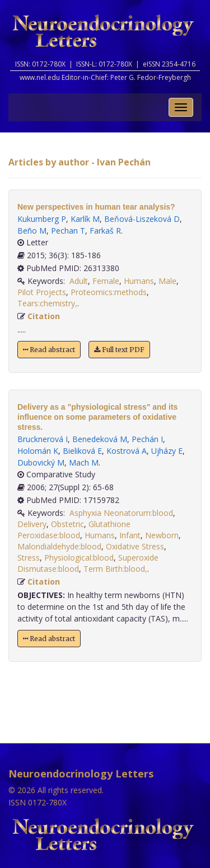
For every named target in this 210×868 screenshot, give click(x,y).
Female (106, 281)
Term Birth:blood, (115, 569)
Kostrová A (127, 451)
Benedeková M (100, 439)
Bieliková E (82, 451)
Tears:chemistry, (47, 303)
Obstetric (67, 524)
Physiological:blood (79, 558)
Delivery (32, 524)
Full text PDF (119, 350)
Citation (44, 316)
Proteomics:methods (109, 292)
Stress (29, 558)
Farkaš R (105, 231)
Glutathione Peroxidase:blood (74, 530)
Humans (139, 281)
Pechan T (68, 231)
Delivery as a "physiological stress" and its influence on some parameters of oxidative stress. (97, 417)
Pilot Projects (42, 292)
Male (167, 281)
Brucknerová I (43, 439)
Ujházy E (167, 451)
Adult (79, 281)
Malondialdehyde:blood (59, 546)
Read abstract (49, 350)
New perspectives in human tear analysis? (96, 207)
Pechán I (147, 439)
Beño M (32, 231)
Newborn (162, 535)
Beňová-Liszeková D (142, 219)
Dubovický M (41, 463)
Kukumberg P (42, 219)
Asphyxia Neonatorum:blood (121, 513)
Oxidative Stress (135, 546)
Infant (130, 535)
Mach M (84, 463)
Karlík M (85, 219)
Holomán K (38, 451)
